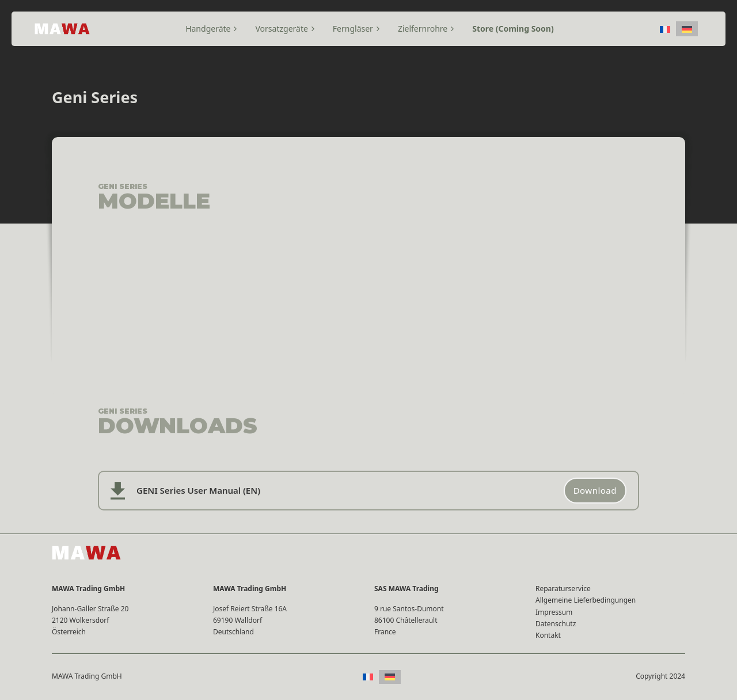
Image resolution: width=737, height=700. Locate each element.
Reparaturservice (563, 589)
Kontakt (548, 635)
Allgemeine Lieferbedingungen (586, 600)
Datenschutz (556, 624)
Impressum (554, 612)
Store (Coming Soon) (513, 29)
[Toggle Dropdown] (235, 29)
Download (595, 490)
